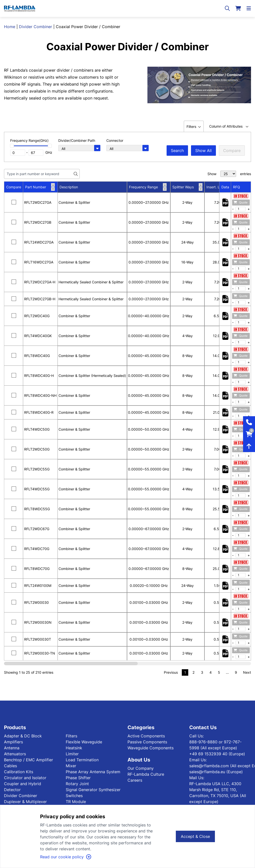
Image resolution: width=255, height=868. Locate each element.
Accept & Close (195, 836)
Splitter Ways (187, 187)
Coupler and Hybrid (23, 784)
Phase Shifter (78, 778)
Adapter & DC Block (23, 736)
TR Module (76, 802)
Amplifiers (13, 742)
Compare (232, 151)
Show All (203, 151)
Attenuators (15, 754)
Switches (74, 796)
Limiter (72, 754)
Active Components (146, 736)
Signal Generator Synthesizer (93, 790)
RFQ (237, 187)
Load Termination (82, 760)
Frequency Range (148, 187)
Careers (135, 780)
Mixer (71, 766)
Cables (10, 766)
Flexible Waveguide (84, 742)
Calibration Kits (19, 772)
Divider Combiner (35, 27)
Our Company (141, 768)
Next (247, 672)
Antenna (12, 748)
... (227, 672)
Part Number (40, 187)
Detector (12, 790)
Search (177, 151)
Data (225, 187)
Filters (71, 736)
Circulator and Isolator (25, 778)
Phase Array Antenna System (93, 772)
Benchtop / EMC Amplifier (29, 760)
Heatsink (74, 748)
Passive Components (147, 742)
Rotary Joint (77, 784)
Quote (241, 202)
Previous (171, 672)
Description (69, 187)
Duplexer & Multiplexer (25, 802)
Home (10, 27)
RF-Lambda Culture (146, 774)
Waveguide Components (151, 748)
